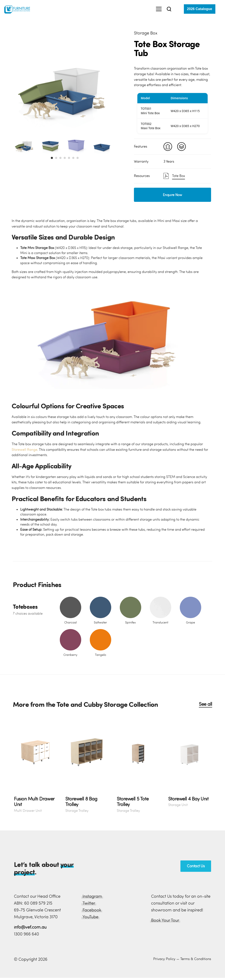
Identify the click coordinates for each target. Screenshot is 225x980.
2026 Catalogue (200, 9)
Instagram (92, 896)
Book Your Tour (165, 920)
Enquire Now (172, 195)
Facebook (92, 910)
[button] (52, 158)
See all (205, 704)
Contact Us (196, 866)
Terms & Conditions (196, 959)
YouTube (90, 917)
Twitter (89, 903)
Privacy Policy (164, 959)
